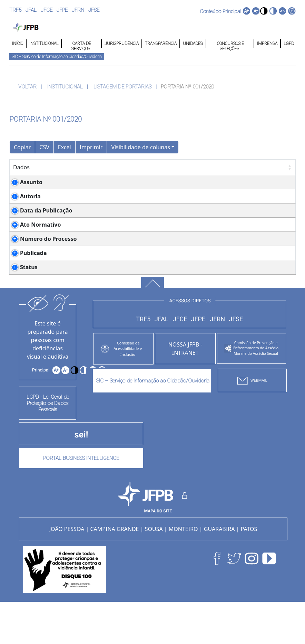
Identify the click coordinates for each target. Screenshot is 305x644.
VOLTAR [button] (27, 87)
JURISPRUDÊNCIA (122, 44)
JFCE (47, 10)
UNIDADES (193, 44)
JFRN (78, 10)
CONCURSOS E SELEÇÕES (230, 44)
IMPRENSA (267, 44)
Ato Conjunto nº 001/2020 (99, 249)
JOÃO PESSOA (67, 570)
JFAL (31, 10)
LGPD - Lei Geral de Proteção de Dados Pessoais (48, 445)
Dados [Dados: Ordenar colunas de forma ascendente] (21, 167)
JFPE (62, 10)
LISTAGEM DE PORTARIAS (122, 87)
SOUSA (154, 570)
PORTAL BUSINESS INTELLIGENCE (81, 500)
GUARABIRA (219, 570)
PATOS (249, 570)
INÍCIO (18, 44)
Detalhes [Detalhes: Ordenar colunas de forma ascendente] (72, 167)
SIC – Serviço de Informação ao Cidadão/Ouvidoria (57, 57)
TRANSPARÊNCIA (161, 44)
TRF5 (15, 10)
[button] (264, 11)
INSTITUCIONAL (44, 44)
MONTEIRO (183, 570)
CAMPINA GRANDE (114, 570)
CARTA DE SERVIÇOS (81, 44)
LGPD (288, 44)
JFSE (94, 10)
